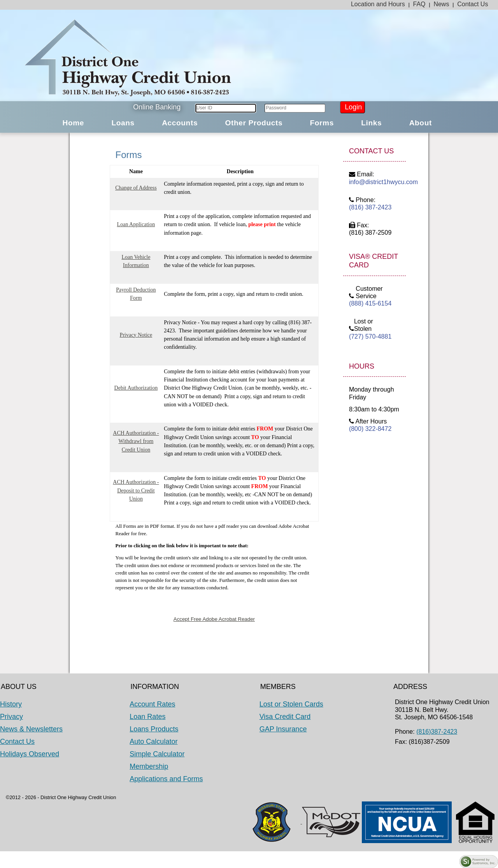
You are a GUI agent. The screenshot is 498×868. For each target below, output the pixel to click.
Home (74, 123)
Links (371, 123)
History (11, 704)
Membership (149, 766)
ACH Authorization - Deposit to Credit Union (136, 490)
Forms (322, 123)
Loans (123, 123)
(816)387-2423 (437, 732)
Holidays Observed (30, 754)
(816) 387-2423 (370, 207)
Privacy (11, 717)
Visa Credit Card (285, 717)
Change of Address (136, 188)
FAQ (419, 4)
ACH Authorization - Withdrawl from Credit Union (136, 441)
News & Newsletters (31, 729)
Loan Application (136, 224)
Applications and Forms (166, 779)
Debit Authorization (136, 388)
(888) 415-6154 (370, 303)
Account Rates (152, 704)
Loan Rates (147, 717)
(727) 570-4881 (370, 336)
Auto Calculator (153, 741)
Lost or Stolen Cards (291, 704)
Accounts (180, 123)
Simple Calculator (157, 754)
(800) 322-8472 (370, 429)
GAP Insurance (283, 729)
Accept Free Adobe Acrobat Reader (214, 619)
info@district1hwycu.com (374, 182)
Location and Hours (378, 4)
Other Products (254, 123)
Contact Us (473, 4)
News (441, 4)
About (421, 123)
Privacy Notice (136, 335)
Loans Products (154, 729)
